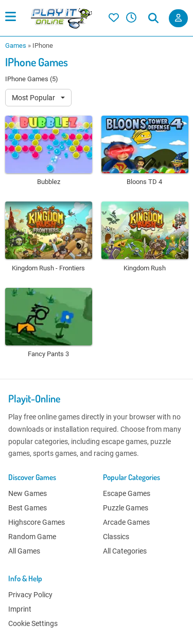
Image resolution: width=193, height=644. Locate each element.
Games (16, 45)
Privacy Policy (30, 595)
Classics (116, 537)
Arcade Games (126, 522)
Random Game (32, 537)
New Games (28, 493)
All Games (24, 551)
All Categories (125, 551)
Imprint (20, 609)
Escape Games (127, 493)
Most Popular (34, 98)
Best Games (28, 508)
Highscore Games (37, 522)
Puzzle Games (126, 508)
